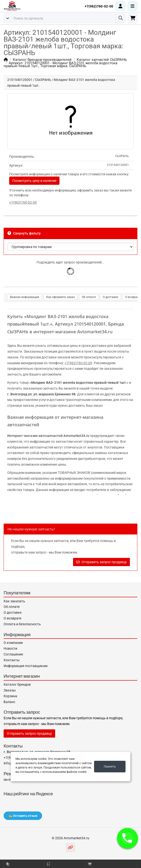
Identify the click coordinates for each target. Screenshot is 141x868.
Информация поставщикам (26, 666)
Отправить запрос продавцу (101, 562)
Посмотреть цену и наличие (34, 181)
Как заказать (14, 601)
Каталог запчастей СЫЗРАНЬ (102, 60)
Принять (110, 767)
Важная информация (25, 297)
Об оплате (89, 297)
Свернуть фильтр (24, 233)
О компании (13, 643)
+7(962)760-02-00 (99, 6)
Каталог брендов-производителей (42, 60)
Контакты (12, 660)
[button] (127, 838)
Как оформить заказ (60, 297)
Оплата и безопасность (22, 624)
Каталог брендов (17, 684)
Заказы (10, 690)
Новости (10, 648)
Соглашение (13, 654)
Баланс (9, 702)
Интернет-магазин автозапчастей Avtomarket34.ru (48, 436)
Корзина (10, 696)
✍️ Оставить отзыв (23, 816)
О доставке (110, 297)
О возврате (12, 618)
